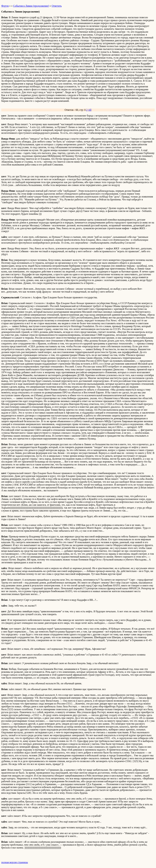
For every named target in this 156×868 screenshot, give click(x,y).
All (90, 110)
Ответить (57, 6)
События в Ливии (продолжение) (31, 6)
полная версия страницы (15, 862)
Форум (5, 6)
